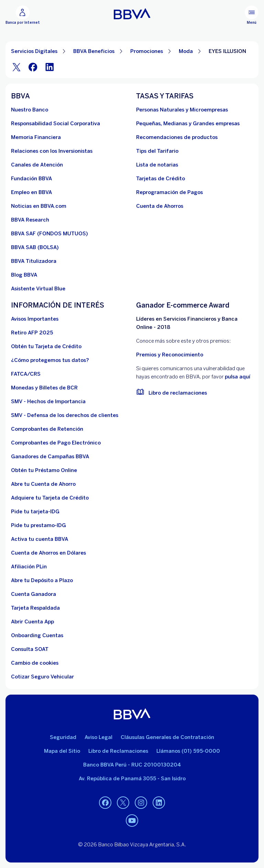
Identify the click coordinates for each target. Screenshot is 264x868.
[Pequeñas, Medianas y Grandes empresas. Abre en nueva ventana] (188, 124)
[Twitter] (16, 67)
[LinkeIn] (49, 67)
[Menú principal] (252, 15)
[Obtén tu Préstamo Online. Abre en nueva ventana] (44, 470)
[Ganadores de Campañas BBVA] (50, 457)
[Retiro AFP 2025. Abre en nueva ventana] (32, 333)
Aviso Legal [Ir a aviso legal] (98, 737)
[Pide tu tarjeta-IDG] (35, 512)
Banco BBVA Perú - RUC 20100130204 (132, 765)
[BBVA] (132, 714)
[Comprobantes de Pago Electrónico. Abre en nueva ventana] (56, 443)
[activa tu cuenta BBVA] (40, 539)
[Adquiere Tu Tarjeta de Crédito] (50, 498)
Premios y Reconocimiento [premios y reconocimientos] (170, 355)
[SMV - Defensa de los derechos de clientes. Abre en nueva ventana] (65, 415)
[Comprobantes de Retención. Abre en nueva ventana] (47, 429)
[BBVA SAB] (35, 247)
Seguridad (63, 737)
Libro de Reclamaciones (118, 751)
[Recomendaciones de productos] (177, 137)
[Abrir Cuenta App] (32, 622)
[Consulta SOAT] (30, 649)
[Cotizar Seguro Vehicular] (42, 677)
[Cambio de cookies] (35, 663)
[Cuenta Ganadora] (34, 594)
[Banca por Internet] (23, 15)
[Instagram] (141, 803)
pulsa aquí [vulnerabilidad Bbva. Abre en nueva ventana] (238, 377)
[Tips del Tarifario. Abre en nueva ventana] (157, 151)
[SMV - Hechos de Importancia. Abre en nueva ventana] (48, 401)
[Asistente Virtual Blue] (38, 289)
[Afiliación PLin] (29, 567)
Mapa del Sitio (62, 751)
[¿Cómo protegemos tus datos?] (50, 360)
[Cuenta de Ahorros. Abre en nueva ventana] (160, 206)
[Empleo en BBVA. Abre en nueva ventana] (31, 192)
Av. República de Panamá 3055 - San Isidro (132, 779)
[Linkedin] (159, 803)
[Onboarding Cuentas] (37, 635)
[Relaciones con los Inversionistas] (52, 151)
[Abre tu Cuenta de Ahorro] (43, 484)
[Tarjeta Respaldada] (35, 608)
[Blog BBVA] (24, 275)
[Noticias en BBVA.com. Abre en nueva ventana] (39, 206)
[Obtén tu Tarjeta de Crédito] (46, 346)
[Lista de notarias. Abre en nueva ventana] (157, 165)
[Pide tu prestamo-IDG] (38, 525)
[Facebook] (33, 67)
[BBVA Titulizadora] (34, 261)
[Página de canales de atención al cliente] (37, 165)
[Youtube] (132, 821)
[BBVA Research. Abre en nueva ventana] (30, 220)
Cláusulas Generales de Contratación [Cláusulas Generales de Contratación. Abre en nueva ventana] (167, 737)
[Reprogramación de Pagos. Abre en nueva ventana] (169, 192)
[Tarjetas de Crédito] (161, 179)
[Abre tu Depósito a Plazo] (42, 580)
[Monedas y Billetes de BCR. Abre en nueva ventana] (44, 388)
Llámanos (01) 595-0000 (188, 751)
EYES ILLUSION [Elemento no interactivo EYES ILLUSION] (227, 51)
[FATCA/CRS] (26, 374)
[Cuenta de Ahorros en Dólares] (48, 553)
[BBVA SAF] (49, 234)
